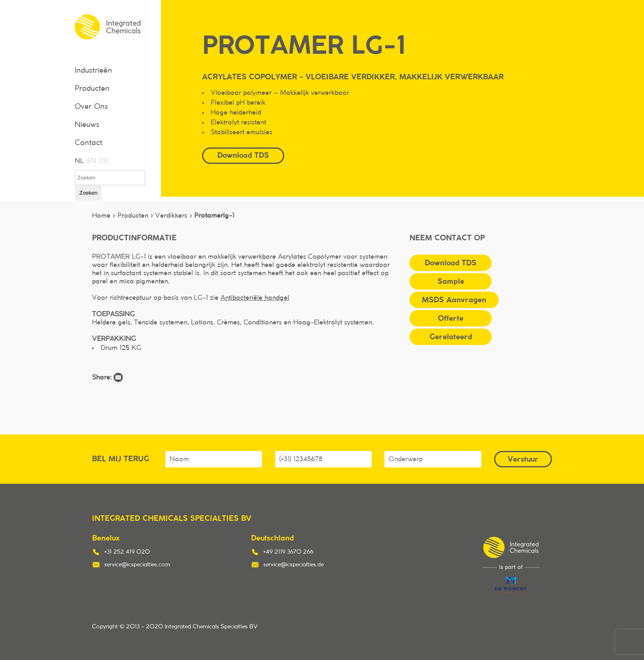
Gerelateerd (451, 337)
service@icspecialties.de (293, 565)
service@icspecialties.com (137, 565)
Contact (89, 143)
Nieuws (87, 125)
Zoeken (88, 193)
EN (91, 161)
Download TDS (243, 155)
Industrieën (93, 71)
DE (103, 161)
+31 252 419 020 (127, 552)
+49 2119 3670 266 (288, 552)
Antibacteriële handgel (255, 298)
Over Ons (91, 107)
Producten (92, 89)
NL (79, 161)
